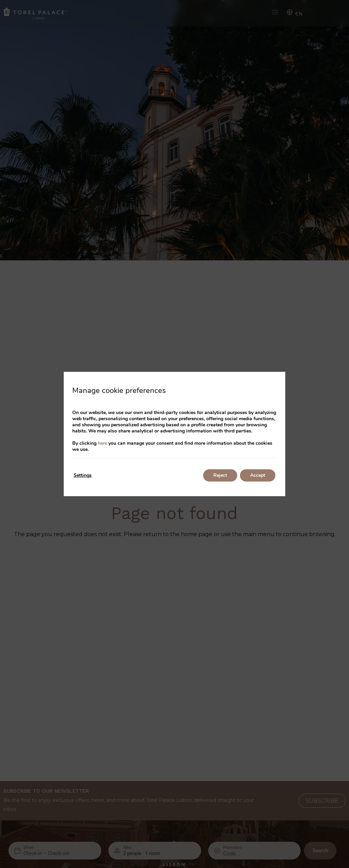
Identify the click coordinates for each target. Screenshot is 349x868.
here (102, 443)
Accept (258, 475)
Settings (83, 475)
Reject (220, 475)
